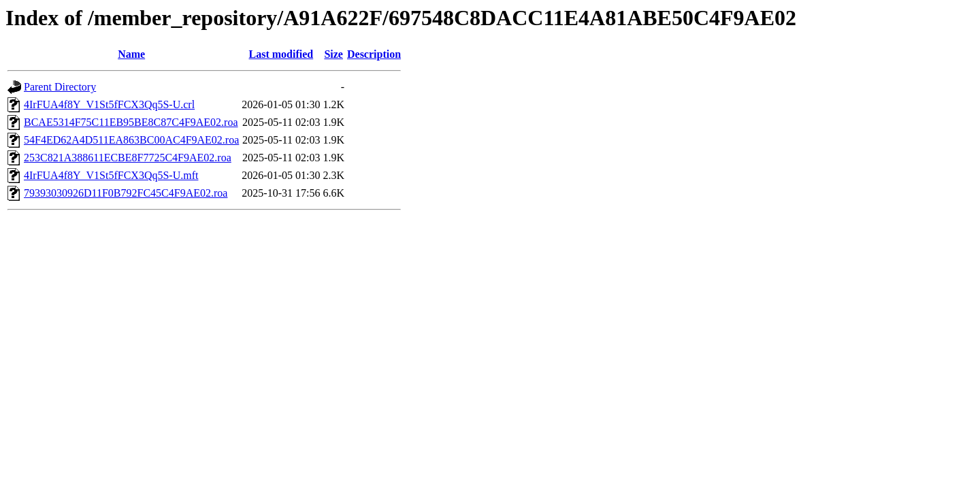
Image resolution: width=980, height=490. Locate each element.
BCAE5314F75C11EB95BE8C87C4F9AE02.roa (131, 122)
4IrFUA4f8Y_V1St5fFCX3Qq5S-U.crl (109, 104)
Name (131, 54)
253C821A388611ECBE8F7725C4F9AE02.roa (128, 158)
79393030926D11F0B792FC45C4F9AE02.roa (126, 193)
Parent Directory (60, 87)
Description (374, 54)
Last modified (281, 54)
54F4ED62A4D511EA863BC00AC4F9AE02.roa (131, 140)
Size (333, 54)
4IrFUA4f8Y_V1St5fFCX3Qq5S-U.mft (111, 175)
